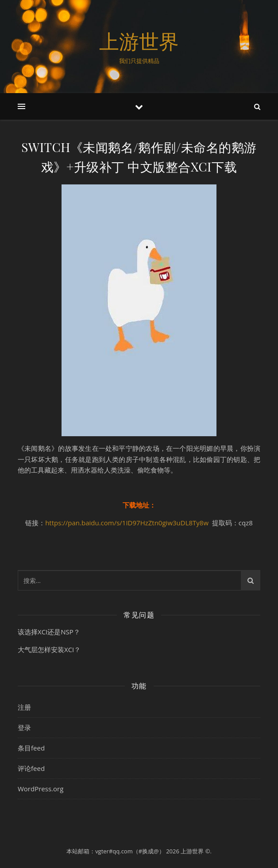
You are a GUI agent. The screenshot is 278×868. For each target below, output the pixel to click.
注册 (24, 707)
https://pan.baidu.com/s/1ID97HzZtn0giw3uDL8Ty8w (127, 523)
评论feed (31, 768)
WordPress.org (41, 789)
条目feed (31, 748)
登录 (24, 727)
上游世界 (139, 41)
